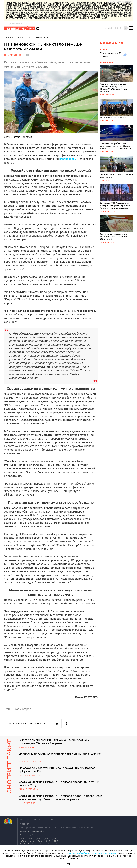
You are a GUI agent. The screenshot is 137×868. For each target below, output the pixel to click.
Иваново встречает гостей (116, 109)
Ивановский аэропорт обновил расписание (116, 167)
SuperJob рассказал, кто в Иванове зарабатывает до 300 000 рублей (116, 228)
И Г (28, 55)
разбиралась (68, 159)
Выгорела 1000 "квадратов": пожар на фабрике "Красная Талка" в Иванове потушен (116, 197)
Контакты (37, 819)
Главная (8, 37)
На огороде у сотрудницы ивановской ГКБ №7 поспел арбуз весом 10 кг (57, 770)
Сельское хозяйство (37, 37)
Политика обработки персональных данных (38, 835)
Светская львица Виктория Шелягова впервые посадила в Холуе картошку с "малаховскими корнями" (60, 797)
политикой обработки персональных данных (91, 853)
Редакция (49, 819)
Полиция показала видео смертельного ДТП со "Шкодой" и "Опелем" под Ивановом (116, 79)
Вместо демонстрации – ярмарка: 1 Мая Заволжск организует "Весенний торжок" (54, 742)
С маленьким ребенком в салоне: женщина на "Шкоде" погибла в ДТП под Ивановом (116, 137)
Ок (68, 864)
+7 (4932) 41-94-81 (113, 28)
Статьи (19, 37)
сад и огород (23, 709)
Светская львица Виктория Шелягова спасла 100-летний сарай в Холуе (59, 784)
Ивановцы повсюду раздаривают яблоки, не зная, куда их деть (60, 756)
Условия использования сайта (32, 831)
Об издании (24, 819)
